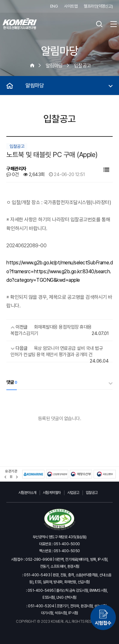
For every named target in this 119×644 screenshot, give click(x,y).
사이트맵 (71, 6)
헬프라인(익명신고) (98, 6)
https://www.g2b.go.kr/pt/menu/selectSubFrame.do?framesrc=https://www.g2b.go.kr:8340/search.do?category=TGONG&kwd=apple (60, 271)
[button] (6, 477)
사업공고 (73, 493)
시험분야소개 (27, 493)
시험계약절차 (52, 493)
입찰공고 (92, 493)
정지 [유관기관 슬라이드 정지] (11, 477)
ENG (54, 6)
